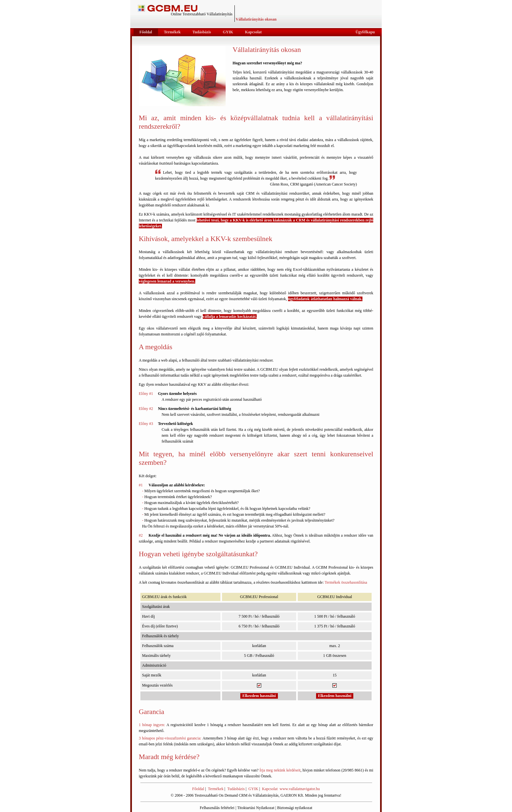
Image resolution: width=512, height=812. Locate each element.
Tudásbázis (236, 789)
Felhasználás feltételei (217, 808)
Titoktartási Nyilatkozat (256, 808)
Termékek (216, 789)
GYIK (253, 789)
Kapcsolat (270, 789)
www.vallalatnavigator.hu (300, 789)
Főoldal (198, 789)
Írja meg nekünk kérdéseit (280, 770)
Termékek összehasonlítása (346, 582)
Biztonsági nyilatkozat (295, 808)
